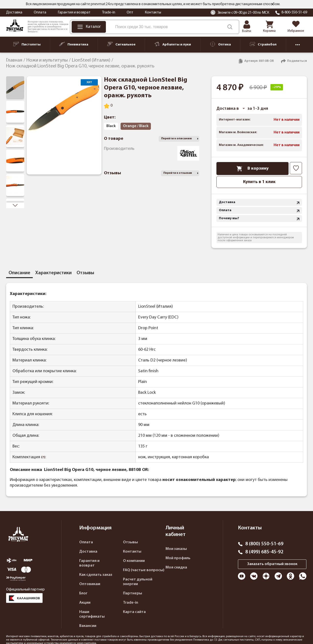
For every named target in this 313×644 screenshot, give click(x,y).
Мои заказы (176, 549)
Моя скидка (176, 568)
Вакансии (88, 626)
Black (111, 126)
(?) (43, 457)
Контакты (153, 12)
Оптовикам (90, 584)
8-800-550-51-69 (294, 12)
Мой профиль (178, 558)
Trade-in (109, 12)
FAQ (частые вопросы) (144, 570)
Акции (85, 603)
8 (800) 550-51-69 (264, 544)
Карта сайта (134, 612)
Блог (83, 593)
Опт (130, 12)
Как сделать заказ (96, 575)
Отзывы (130, 542)
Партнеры (133, 593)
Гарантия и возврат (74, 12)
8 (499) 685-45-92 (264, 552)
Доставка (14, 12)
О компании (134, 561)
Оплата (40, 12)
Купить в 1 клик (259, 182)
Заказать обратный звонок (272, 564)
